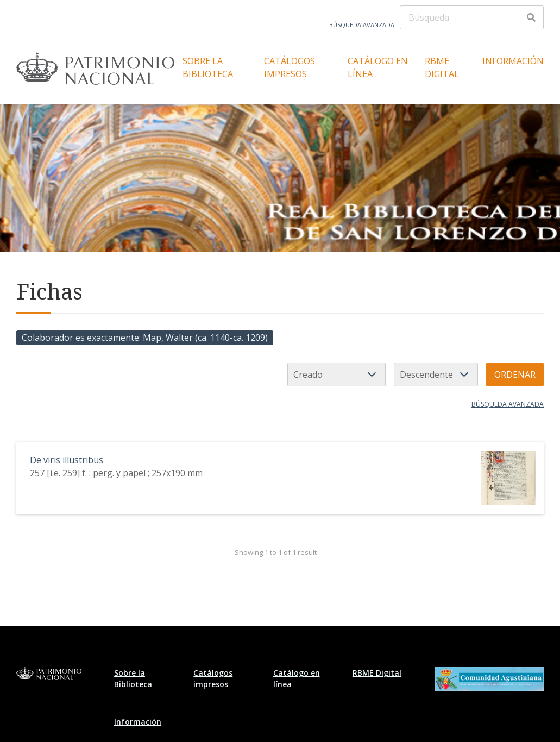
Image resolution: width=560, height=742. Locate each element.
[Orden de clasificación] (436, 375)
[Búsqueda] (472, 17)
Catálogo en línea (378, 67)
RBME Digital (442, 67)
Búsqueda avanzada (362, 25)
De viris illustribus (67, 460)
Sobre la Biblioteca (208, 67)
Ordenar (515, 375)
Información (513, 61)
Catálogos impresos (290, 67)
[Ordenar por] (336, 375)
